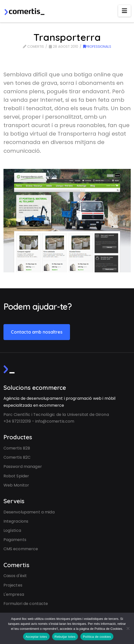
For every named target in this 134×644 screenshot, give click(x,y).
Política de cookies (97, 637)
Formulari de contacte (26, 604)
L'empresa (14, 594)
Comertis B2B (17, 448)
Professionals (97, 47)
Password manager (23, 467)
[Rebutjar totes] (128, 628)
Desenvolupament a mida (29, 512)
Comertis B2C (17, 457)
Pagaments (15, 540)
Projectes (13, 585)
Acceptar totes (36, 637)
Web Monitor (16, 485)
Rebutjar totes (65, 637)
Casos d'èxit (15, 576)
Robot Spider (16, 476)
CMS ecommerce (21, 549)
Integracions (16, 521)
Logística (12, 530)
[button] (124, 11)
